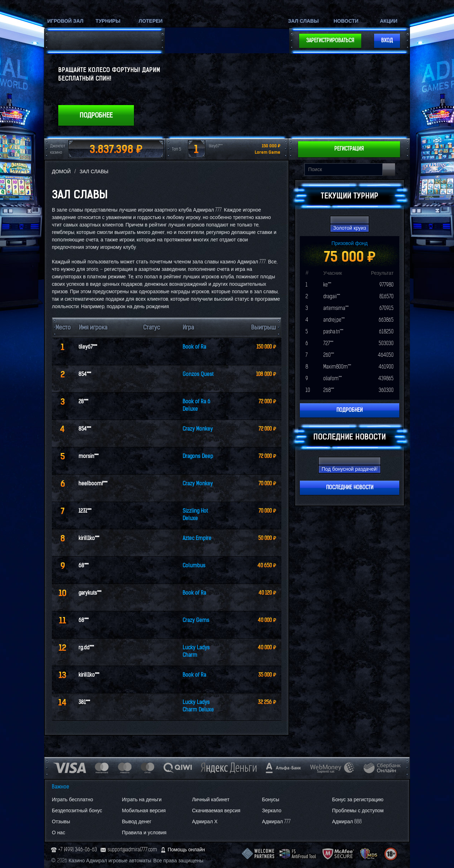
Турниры (108, 21)
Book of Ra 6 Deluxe (196, 405)
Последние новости (350, 488)
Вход (387, 41)
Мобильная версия (144, 811)
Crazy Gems (196, 620)
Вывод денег (137, 822)
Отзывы (61, 822)
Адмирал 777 (277, 822)
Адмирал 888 (347, 822)
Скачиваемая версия (216, 811)
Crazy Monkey (198, 429)
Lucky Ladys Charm (196, 651)
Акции (388, 21)
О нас (58, 833)
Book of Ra (194, 347)
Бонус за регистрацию (358, 800)
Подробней (350, 410)
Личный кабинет (210, 800)
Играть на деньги (142, 800)
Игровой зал (65, 21)
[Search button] (389, 170)
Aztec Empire (197, 538)
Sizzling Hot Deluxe (195, 515)
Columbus (194, 566)
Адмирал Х (205, 822)
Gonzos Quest (198, 374)
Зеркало (272, 811)
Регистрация (349, 149)
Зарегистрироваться (330, 41)
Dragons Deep (198, 456)
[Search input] (344, 170)
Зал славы (303, 21)
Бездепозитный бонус (77, 811)
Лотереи (150, 21)
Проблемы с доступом (358, 811)
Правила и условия (144, 833)
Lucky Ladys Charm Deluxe (198, 706)
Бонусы (271, 800)
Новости (346, 21)
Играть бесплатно (72, 800)
